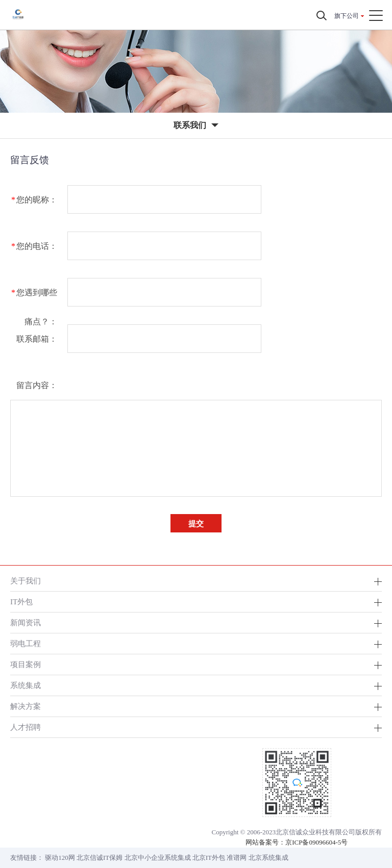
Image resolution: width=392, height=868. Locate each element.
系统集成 (26, 685)
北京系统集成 (268, 858)
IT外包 (21, 602)
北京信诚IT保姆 (100, 858)
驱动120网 (60, 858)
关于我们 (26, 581)
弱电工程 (26, 643)
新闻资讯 (26, 622)
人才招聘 (26, 727)
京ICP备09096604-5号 (316, 842)
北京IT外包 (209, 858)
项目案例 (26, 664)
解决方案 (26, 706)
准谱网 (237, 858)
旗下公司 (347, 16)
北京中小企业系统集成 (158, 858)
